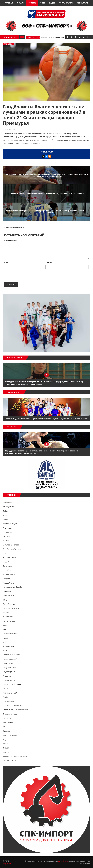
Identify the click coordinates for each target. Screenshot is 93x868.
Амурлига (7, 863)
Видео (52, 3)
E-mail (50, 262)
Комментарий (10, 240)
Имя (6, 262)
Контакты (82, 3)
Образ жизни (33, 37)
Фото (43, 3)
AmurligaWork (66, 3)
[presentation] (22, 276)
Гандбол (8, 44)
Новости (32, 3)
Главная (9, 3)
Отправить (11, 285)
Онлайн (20, 3)
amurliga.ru (63, 861)
